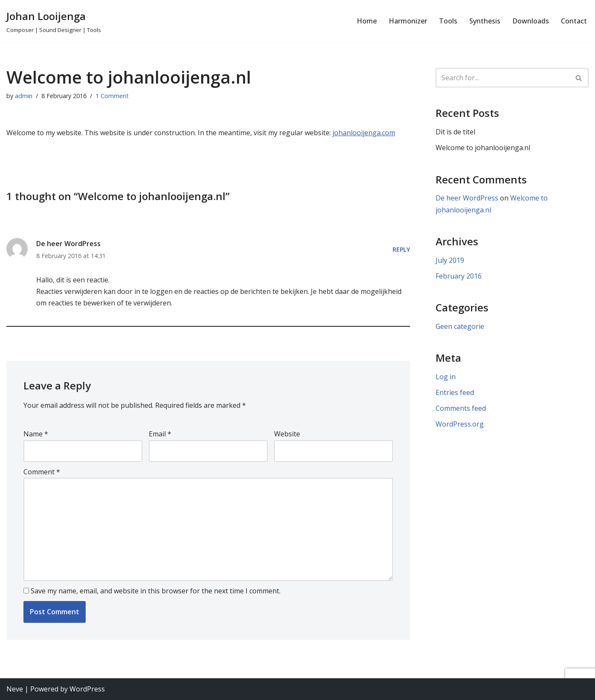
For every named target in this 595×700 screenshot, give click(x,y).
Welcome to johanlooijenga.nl (483, 148)
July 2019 (450, 260)
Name (36, 434)
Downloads (531, 21)
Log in (446, 377)
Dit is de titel (455, 132)
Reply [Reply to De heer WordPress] (401, 249)
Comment (42, 472)
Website (287, 434)
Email (160, 434)
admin (24, 96)
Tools (448, 21)
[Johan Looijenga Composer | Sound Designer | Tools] (54, 21)
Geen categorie (460, 326)
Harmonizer (408, 21)
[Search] (503, 78)
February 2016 (459, 276)
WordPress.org (460, 424)
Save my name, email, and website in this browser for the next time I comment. (156, 591)
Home (367, 21)
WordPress (87, 689)
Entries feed (455, 392)
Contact (574, 21)
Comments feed (461, 408)
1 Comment (112, 96)
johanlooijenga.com (364, 133)
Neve (15, 689)
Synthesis (485, 21)
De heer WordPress (68, 244)
